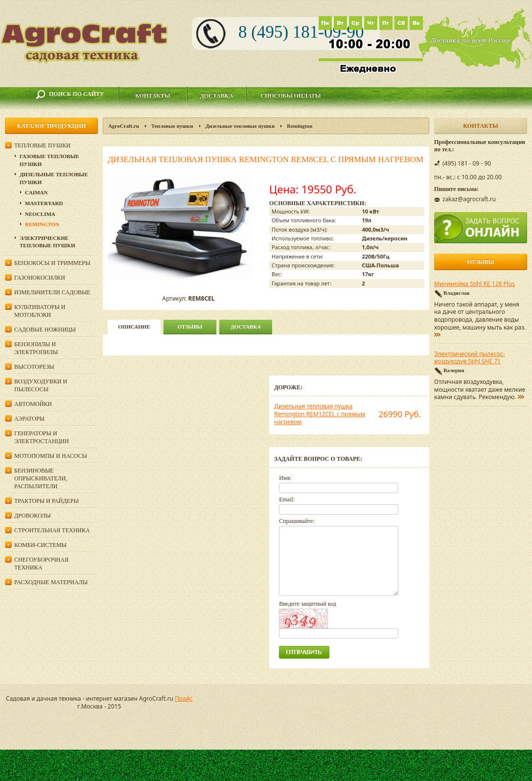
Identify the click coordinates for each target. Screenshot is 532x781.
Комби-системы (40, 545)
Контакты (153, 95)
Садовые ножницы (45, 330)
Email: (287, 499)
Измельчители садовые (52, 292)
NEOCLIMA (40, 214)
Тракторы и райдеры (46, 501)
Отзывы (190, 327)
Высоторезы (34, 367)
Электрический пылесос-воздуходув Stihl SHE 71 (470, 358)
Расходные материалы (51, 582)
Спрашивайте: (297, 521)
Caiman (36, 192)
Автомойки (33, 404)
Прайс (184, 698)
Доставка (217, 95)
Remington (300, 126)
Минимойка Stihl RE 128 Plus (474, 284)
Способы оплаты (290, 95)
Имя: (285, 478)
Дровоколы (33, 516)
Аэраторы (29, 419)
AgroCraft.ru (124, 126)
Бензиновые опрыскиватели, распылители (41, 478)
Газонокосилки (40, 278)
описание (134, 327)
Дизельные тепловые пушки (240, 126)
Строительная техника (52, 530)
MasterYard (44, 203)
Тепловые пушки (172, 126)
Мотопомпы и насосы (51, 456)
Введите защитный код (308, 604)
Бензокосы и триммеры (52, 263)
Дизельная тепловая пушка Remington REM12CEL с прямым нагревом (320, 414)
